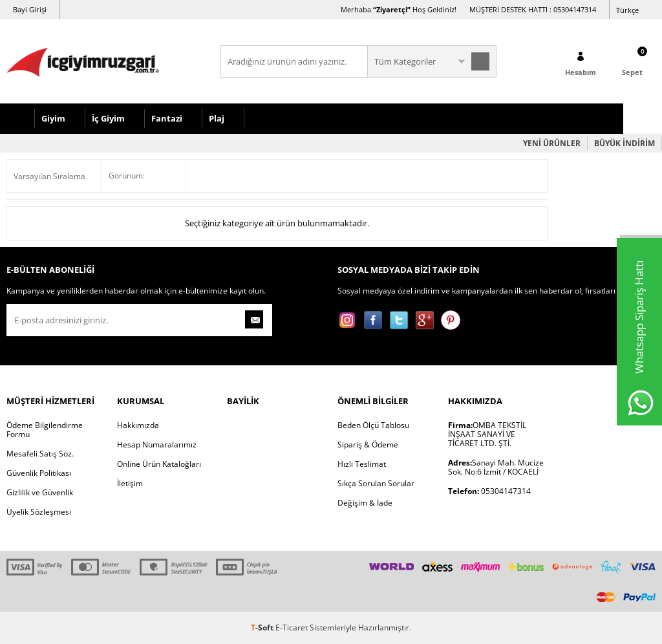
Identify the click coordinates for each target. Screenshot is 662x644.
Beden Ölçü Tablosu (373, 425)
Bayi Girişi (30, 9)
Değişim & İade (365, 503)
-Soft (263, 628)
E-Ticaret (292, 628)
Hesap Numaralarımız (157, 445)
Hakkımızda (138, 425)
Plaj (217, 118)
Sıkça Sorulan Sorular (376, 483)
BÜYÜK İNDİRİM (625, 143)
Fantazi (167, 118)
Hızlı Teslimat (362, 464)
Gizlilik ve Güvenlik (40, 492)
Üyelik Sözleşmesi (39, 512)
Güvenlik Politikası (39, 473)
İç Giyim (108, 118)
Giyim (53, 118)
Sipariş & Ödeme (368, 445)
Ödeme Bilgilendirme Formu (45, 430)
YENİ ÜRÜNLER (552, 143)
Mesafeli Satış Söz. (40, 454)
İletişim (130, 483)
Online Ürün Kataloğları (159, 464)
